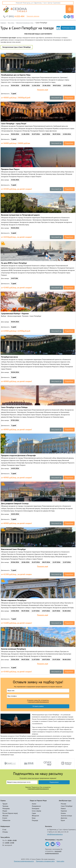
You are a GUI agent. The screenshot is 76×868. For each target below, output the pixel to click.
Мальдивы (6, 809)
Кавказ (63, 809)
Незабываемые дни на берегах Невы (16, 75)
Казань (63, 813)
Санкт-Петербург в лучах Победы (14, 407)
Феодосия (35, 816)
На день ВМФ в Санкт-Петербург (14, 263)
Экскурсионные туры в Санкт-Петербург (17, 47)
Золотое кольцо (66, 816)
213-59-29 (65, 832)
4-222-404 (15, 16)
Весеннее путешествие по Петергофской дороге (20, 215)
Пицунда (35, 820)
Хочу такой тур (56, 98)
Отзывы (5, 832)
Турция (5, 804)
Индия (5, 811)
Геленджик (36, 809)
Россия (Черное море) (10, 813)
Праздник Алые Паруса (10, 169)
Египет (5, 818)
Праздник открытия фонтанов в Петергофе (18, 456)
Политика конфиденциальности (24, 861)
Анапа (34, 804)
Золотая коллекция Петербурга (14, 649)
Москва (63, 804)
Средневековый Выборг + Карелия (15, 314)
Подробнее (69, 98)
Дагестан (64, 818)
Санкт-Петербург (67, 806)
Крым (63, 820)
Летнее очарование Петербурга (14, 600)
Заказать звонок (33, 16)
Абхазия (5, 816)
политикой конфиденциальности (38, 702)
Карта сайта (60, 861)
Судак (34, 813)
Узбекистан (6, 820)
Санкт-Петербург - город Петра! (14, 124)
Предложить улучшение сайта (45, 861)
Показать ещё (43, 90)
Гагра (34, 818)
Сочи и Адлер (36, 811)
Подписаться (54, 782)
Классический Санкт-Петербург (13, 549)
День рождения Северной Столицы (15, 504)
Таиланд (5, 806)
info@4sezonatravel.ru (55, 834)
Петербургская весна (9, 357)
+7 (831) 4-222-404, (54, 832)
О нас (4, 830)
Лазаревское (36, 806)
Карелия (64, 811)
